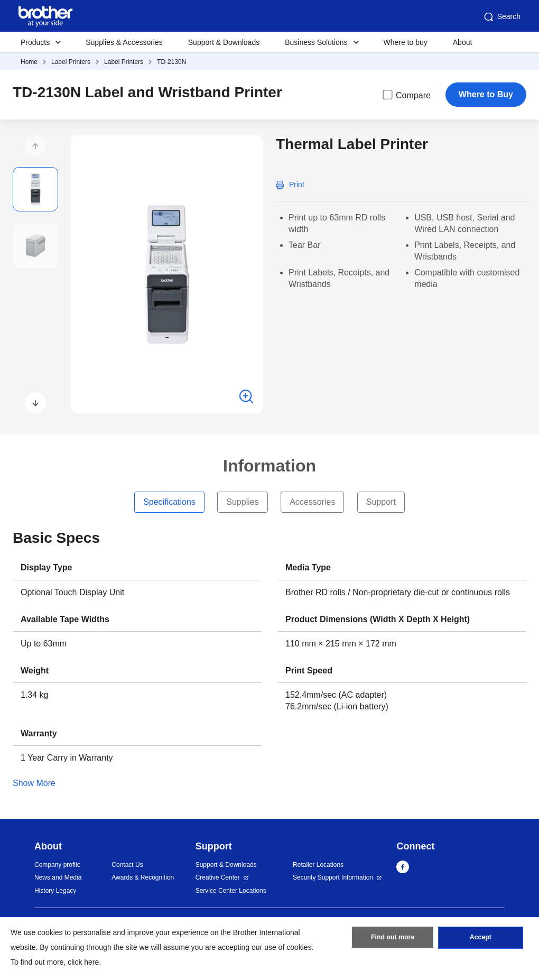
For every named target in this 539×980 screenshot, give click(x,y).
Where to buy (406, 42)
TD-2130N (171, 62)
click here (83, 962)
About (463, 42)
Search (501, 17)
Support (381, 502)
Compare (406, 95)
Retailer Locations (318, 865)
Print (297, 184)
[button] (35, 146)
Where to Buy (486, 94)
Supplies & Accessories (124, 42)
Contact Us (127, 865)
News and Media (58, 877)
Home (29, 62)
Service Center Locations (231, 891)
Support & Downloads (224, 42)
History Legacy (55, 891)
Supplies (242, 502)
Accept (480, 939)
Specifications (169, 502)
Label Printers (71, 62)
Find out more (393, 939)
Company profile (57, 865)
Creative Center (218, 877)
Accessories (312, 502)
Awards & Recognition (143, 877)
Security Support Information (333, 877)
